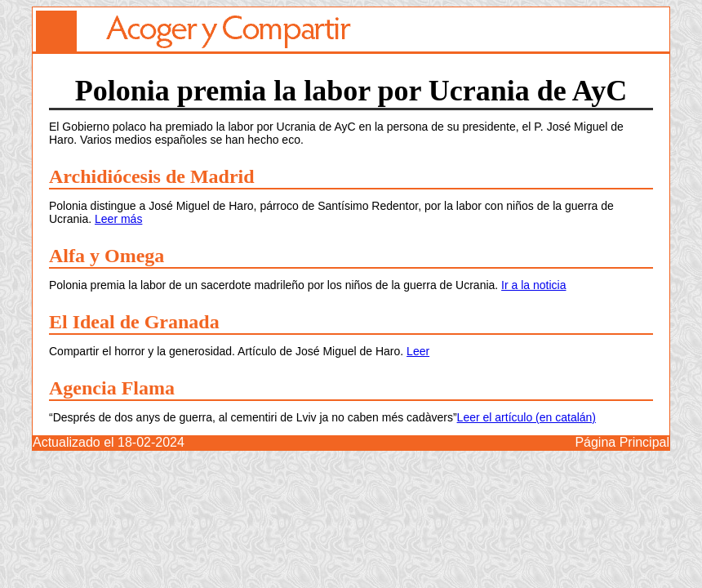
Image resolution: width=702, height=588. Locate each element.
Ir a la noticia (533, 285)
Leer (418, 351)
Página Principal (622, 442)
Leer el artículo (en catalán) (526, 417)
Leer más (118, 219)
